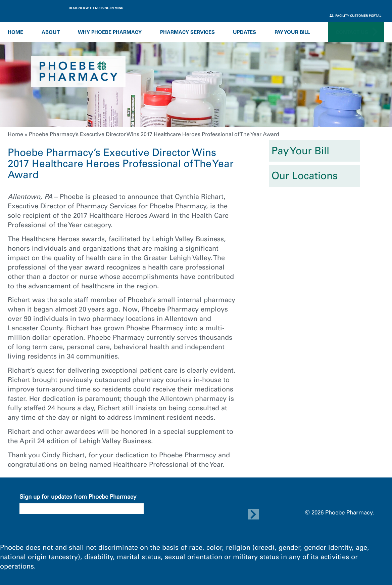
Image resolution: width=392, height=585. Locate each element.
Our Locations (305, 176)
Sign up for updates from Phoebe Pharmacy (78, 497)
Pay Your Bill (292, 32)
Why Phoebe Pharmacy (110, 32)
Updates (244, 32)
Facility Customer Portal (355, 16)
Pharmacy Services (187, 32)
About (51, 32)
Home (15, 32)
